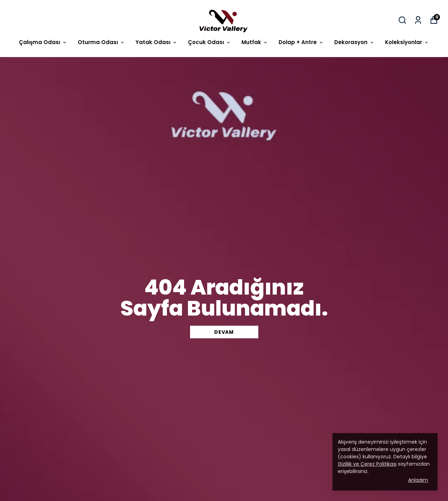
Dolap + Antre (301, 42)
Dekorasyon (354, 42)
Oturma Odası (101, 42)
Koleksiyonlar (407, 42)
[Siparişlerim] (418, 20)
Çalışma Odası (43, 42)
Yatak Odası (156, 42)
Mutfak (255, 42)
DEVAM (224, 332)
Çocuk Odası (209, 42)
